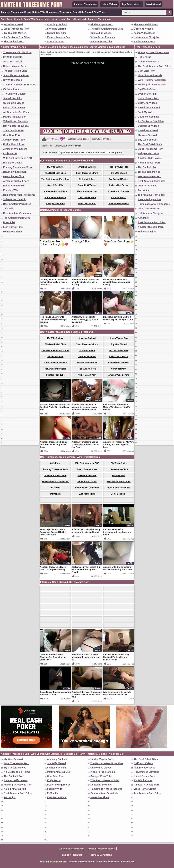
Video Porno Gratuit (14, 199)
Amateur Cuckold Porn (16, 181)
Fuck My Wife (11, 190)
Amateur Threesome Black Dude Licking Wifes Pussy (53, 568)
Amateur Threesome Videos (101, 849)
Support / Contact (72, 855)
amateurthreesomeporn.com (53, 862)
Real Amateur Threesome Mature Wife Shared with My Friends (117, 407)
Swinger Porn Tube (101, 42)
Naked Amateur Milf (14, 186)
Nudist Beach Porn (144, 42)
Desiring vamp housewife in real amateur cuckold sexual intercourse (54, 282)
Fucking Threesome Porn (18, 167)
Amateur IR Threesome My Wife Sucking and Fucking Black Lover (118, 445)
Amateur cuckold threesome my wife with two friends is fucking (85, 282)
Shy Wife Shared (56, 29)
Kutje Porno (10, 153)
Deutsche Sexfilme (14, 176)
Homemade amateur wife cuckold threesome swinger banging (53, 320)
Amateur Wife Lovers (15, 149)
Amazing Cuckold (57, 24)
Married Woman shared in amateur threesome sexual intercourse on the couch (84, 407)
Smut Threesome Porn (16, 29)
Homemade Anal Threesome (19, 195)
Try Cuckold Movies (15, 33)
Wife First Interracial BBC (18, 158)
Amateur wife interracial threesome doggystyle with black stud (85, 320)
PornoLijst (9, 222)
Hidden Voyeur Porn (102, 24)
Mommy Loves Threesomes (153, 52)
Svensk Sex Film (56, 33)
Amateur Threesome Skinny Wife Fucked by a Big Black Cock (53, 445)
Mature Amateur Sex (59, 37)
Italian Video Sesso (145, 33)
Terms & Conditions (101, 855)
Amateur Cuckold (73, 146)
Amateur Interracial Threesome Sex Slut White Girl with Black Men (55, 407)
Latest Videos (109, 4)
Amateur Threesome (85, 4)
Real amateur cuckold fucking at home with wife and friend (86, 531)
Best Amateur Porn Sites (17, 204)
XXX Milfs (9, 209)
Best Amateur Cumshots (17, 213)
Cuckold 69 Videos (101, 33)
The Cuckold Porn (14, 42)
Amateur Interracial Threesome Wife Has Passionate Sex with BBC (87, 695)
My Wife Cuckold (13, 24)
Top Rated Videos (132, 4)
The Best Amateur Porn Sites (107, 29)
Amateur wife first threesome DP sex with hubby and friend (117, 568)
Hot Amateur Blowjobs (146, 37)
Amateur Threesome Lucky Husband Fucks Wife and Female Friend (116, 657)
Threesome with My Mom (17, 52)
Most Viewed (154, 4)
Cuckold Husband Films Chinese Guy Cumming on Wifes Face (53, 657)
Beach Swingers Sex (15, 172)
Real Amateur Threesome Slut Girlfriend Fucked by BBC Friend (86, 570)
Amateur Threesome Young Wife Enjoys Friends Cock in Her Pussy (85, 445)
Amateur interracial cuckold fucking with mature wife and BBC (86, 657)
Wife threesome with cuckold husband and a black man (117, 693)
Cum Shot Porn (56, 42)
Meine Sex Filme (12, 232)
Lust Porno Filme (13, 227)
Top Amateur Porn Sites (17, 218)
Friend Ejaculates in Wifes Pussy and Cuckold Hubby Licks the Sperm (53, 532)
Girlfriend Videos (143, 29)
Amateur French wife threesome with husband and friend (117, 532)
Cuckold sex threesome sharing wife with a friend (55, 693)
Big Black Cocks (13, 163)
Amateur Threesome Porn (72, 849)
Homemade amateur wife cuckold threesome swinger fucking (117, 282)
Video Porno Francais (103, 37)
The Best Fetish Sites (146, 24)
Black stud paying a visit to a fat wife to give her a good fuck (118, 318)
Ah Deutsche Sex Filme (17, 37)
